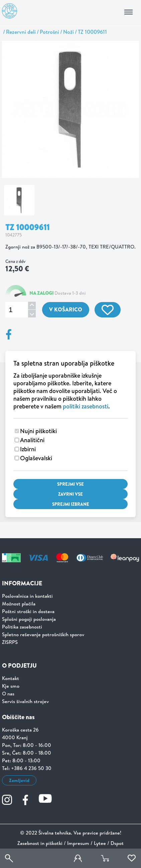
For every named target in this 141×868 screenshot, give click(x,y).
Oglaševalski (36, 458)
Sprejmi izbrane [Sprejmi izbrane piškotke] (71, 504)
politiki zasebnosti (86, 406)
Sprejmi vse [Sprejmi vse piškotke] (70, 484)
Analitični (32, 440)
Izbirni (28, 449)
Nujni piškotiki (38, 431)
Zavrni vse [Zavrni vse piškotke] (70, 494)
